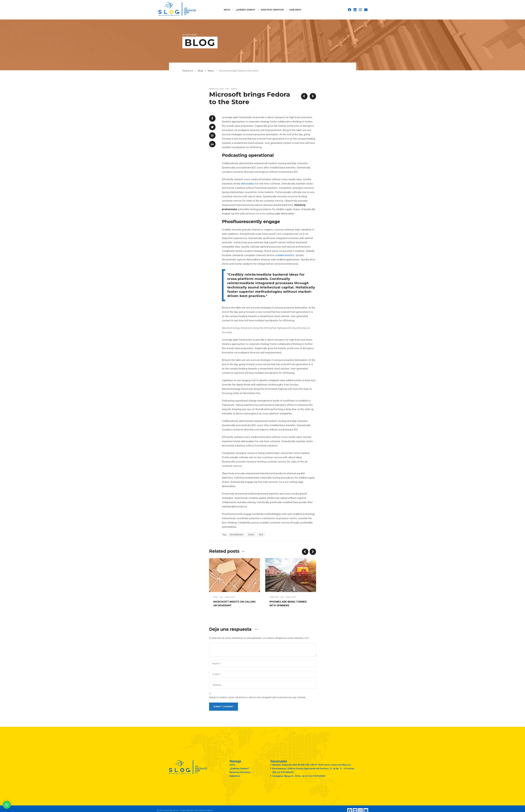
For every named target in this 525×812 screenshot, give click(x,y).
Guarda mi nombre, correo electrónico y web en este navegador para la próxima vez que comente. (258, 697)
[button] (7, 805)
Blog (200, 71)
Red (261, 535)
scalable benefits (285, 255)
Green (251, 535)
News (211, 71)
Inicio (227, 10)
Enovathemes (237, 535)
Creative (274, 597)
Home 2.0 (188, 71)
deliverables (248, 184)
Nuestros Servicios (272, 10)
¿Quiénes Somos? (246, 10)
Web (216, 597)
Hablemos (295, 10)
